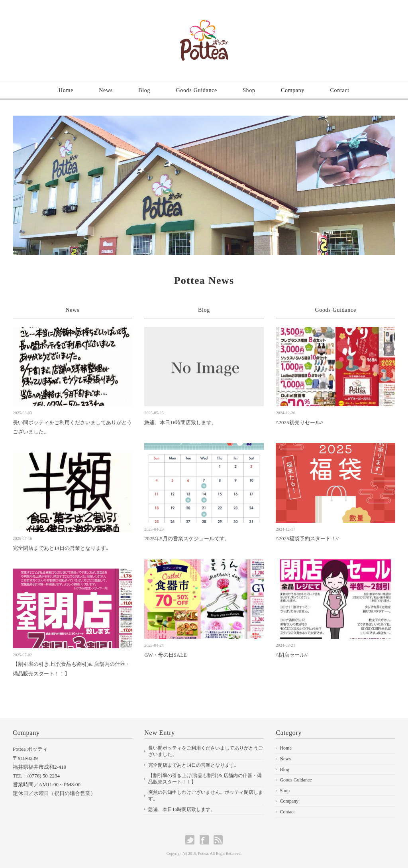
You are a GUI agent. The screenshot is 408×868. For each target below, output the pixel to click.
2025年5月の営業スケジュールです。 (187, 538)
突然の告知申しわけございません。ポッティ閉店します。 (206, 795)
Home (66, 90)
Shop (249, 90)
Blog (144, 90)
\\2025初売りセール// (299, 422)
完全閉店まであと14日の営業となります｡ (61, 548)
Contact (339, 90)
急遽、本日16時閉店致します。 (180, 422)
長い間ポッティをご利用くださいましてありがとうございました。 (206, 751)
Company (293, 90)
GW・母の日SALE (165, 655)
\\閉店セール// (291, 655)
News (106, 90)
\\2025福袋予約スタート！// (307, 538)
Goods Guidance (196, 90)
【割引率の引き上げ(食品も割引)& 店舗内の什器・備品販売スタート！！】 (205, 779)
